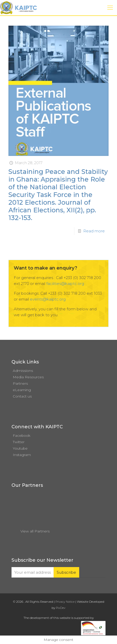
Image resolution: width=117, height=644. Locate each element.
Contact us (22, 396)
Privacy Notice (65, 602)
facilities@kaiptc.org (65, 284)
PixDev (61, 608)
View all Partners (35, 531)
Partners (20, 383)
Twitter (19, 442)
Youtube (20, 448)
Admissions (23, 371)
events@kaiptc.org (48, 299)
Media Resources (28, 377)
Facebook (22, 435)
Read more (94, 231)
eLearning (22, 390)
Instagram (22, 455)
